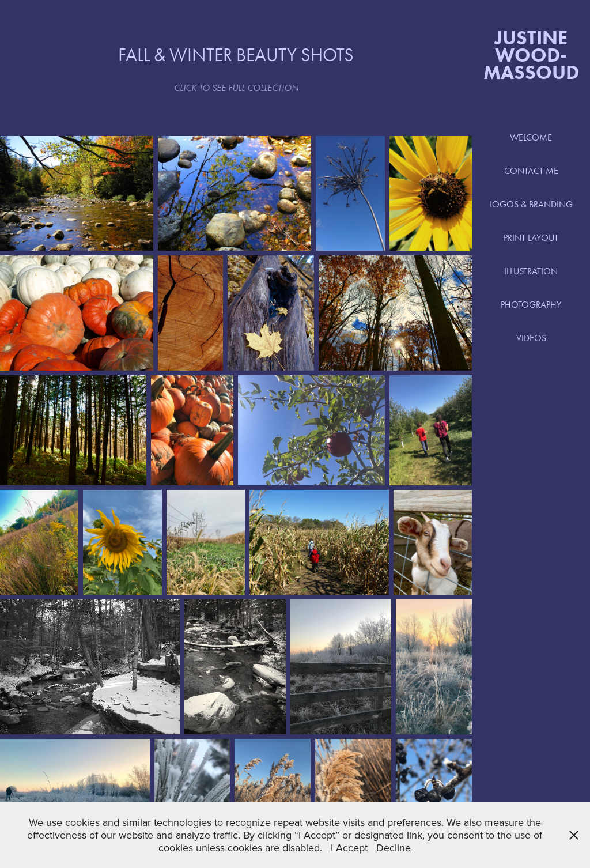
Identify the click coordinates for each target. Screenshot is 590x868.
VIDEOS (531, 338)
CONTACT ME (531, 171)
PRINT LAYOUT (531, 238)
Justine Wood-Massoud (531, 55)
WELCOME (531, 137)
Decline (394, 848)
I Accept (349, 848)
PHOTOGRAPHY (531, 305)
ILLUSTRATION (531, 271)
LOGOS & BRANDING (531, 204)
